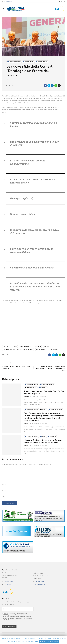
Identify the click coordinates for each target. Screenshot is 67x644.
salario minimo (54, 349)
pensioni (47, 346)
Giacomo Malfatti (12, 79)
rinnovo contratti (28, 349)
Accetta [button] (42, 641)
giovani (14, 346)
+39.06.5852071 (8, 584)
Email (4, 491)
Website (5, 497)
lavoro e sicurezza (26, 346)
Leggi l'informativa (53, 641)
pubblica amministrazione (11, 349)
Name (4, 485)
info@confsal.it (8, 1)
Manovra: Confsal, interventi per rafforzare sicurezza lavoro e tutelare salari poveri (43, 444)
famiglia (6, 346)
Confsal (27, 399)
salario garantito (41, 349)
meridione (38, 346)
